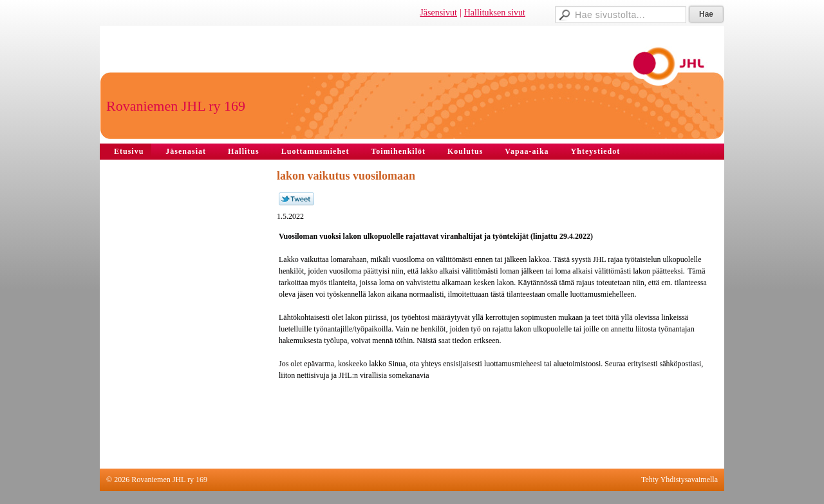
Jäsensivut (438, 13)
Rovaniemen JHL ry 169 (176, 106)
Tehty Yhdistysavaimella (679, 480)
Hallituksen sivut (495, 13)
